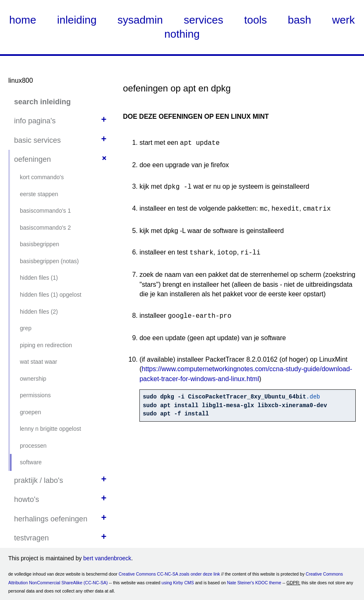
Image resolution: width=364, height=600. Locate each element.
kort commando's (42, 177)
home (23, 20)
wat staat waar (38, 362)
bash (299, 20)
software (31, 462)
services (203, 20)
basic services (37, 140)
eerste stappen (39, 194)
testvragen (31, 538)
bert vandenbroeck (107, 558)
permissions (35, 395)
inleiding (77, 20)
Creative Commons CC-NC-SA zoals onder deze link (169, 574)
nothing (182, 34)
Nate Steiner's (241, 583)
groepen (30, 412)
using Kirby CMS (178, 583)
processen (33, 446)
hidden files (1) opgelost (51, 295)
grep (26, 328)
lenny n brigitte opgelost (50, 429)
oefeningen (32, 159)
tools (255, 20)
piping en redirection (46, 345)
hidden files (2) (39, 312)
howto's (26, 499)
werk (344, 20)
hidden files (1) (39, 278)
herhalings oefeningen (51, 519)
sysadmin (140, 20)
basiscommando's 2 (45, 228)
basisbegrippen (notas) (49, 261)
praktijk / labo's (39, 480)
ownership (33, 379)
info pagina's (35, 121)
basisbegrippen (40, 244)
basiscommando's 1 (45, 211)
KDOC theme (268, 583)
